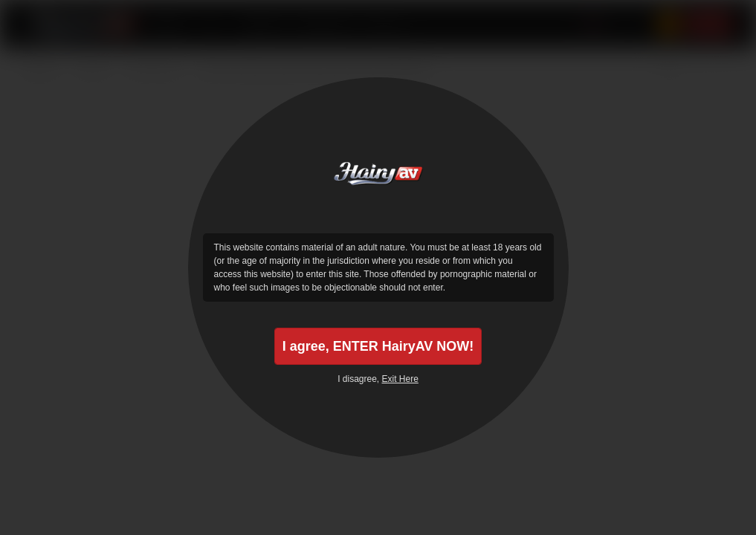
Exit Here (400, 379)
